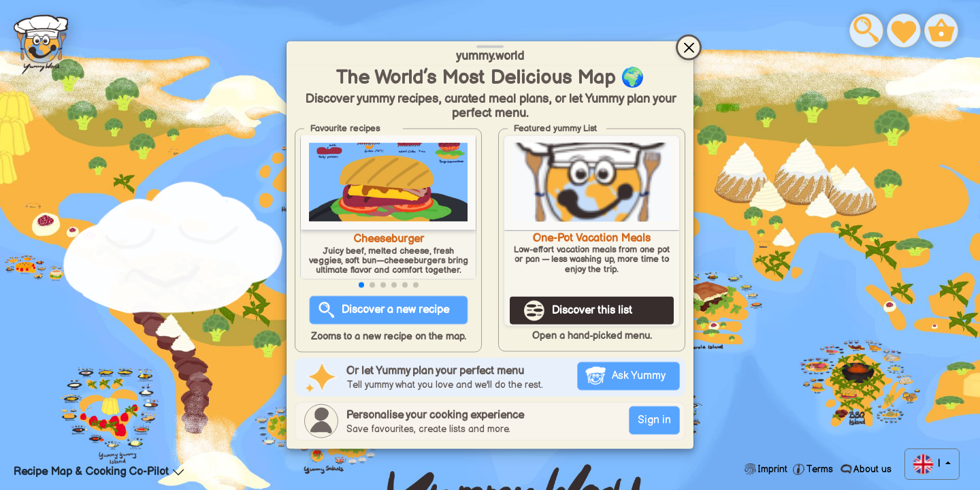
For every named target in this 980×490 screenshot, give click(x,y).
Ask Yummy (639, 375)
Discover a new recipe (395, 310)
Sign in (654, 420)
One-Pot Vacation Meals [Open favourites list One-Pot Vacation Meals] (592, 239)
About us (871, 469)
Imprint (772, 469)
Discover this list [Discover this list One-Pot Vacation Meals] (592, 311)
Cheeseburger (389, 239)
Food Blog (41, 41)
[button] (361, 285)
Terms (819, 469)
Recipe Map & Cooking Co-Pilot (91, 472)
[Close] (689, 48)
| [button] (939, 464)
